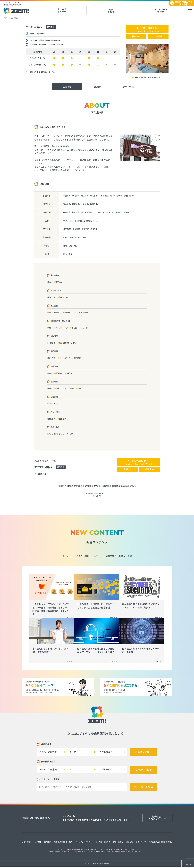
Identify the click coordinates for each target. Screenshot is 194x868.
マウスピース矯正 (81, 313)
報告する (99, 496)
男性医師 (52, 419)
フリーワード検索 (143, 787)
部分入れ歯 (64, 297)
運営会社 (130, 842)
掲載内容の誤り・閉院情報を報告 (148, 77)
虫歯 (50, 373)
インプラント (53, 404)
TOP (5, 18)
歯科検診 (52, 358)
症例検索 (38, 842)
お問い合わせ (118, 842)
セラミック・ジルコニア (58, 328)
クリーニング (64, 358)
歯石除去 (77, 358)
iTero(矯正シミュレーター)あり (61, 434)
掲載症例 (97, 87)
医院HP (136, 36)
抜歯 (50, 282)
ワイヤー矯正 (53, 313)
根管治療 (59, 373)
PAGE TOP (188, 864)
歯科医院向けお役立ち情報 (119, 556)
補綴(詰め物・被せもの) (69, 343)
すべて (66, 556)
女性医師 (63, 419)
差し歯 (74, 328)
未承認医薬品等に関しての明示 (161, 842)
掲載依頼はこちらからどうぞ (157, 818)
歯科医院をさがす (62, 11)
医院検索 (48, 842)
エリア (73, 752)
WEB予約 (158, 36)
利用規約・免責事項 (103, 842)
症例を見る (42, 474)
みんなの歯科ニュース (87, 556)
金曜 (72, 388)
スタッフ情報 (127, 87)
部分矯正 (66, 313)
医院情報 (67, 87)
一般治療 (52, 343)
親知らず (59, 282)
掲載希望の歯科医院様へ (63, 842)
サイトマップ (141, 842)
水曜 (65, 388)
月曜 (50, 388)
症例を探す (111, 11)
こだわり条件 (106, 752)
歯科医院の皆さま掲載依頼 (184, 3)
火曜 (57, 388)
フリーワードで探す (161, 11)
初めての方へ (27, 842)
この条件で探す (143, 752)
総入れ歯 (52, 297)
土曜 (79, 388)
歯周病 (69, 373)
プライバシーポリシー (84, 842)
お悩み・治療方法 (48, 752)
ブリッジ (84, 328)
